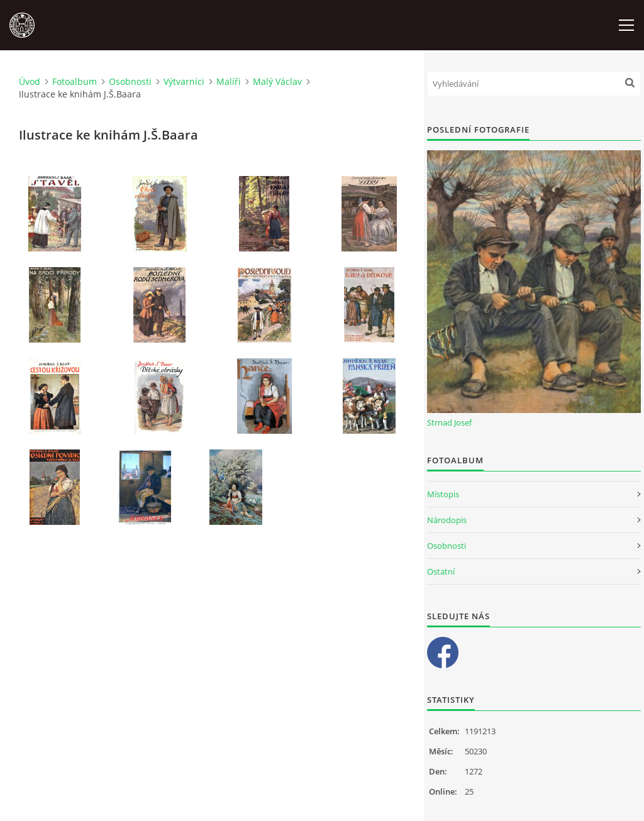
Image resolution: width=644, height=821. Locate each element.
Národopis (447, 520)
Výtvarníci (184, 81)
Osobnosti (130, 81)
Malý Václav (277, 81)
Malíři (229, 81)
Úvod (30, 81)
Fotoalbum (75, 81)
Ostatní (441, 571)
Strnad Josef (449, 422)
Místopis (443, 494)
